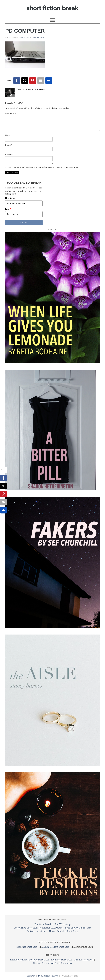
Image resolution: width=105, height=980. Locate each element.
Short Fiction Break (52, 7)
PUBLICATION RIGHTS (48, 976)
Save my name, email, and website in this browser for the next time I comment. (42, 167)
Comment (11, 113)
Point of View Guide (75, 928)
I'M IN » (24, 223)
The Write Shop (63, 924)
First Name (10, 198)
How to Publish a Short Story (64, 931)
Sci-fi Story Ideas (63, 963)
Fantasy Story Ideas (43, 963)
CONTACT (31, 976)
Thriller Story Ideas (84, 960)
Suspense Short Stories (28, 947)
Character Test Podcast (52, 928)
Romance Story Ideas (62, 960)
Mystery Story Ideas (39, 960)
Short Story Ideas (19, 960)
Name (9, 135)
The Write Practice (44, 924)
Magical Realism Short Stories (57, 947)
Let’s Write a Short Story (26, 928)
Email (9, 145)
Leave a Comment (38, 37)
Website (9, 155)
